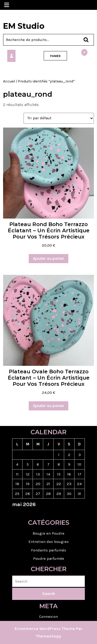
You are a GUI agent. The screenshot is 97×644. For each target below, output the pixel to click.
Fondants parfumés (49, 550)
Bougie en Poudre (48, 533)
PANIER (55, 56)
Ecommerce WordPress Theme (45, 629)
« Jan (47, 513)
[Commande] (59, 118)
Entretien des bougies (49, 542)
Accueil (9, 81)
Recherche (84, 40)
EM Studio (24, 26)
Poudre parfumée (49, 558)
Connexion (48, 617)
